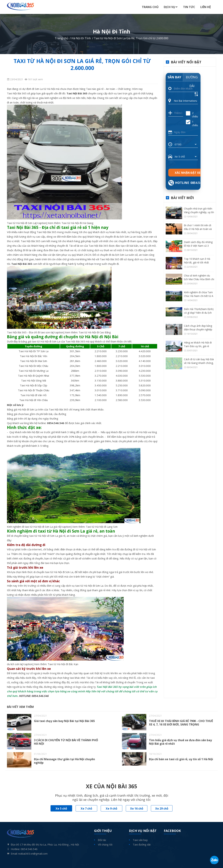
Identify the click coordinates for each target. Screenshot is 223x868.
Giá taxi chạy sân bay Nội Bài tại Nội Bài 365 (64, 721)
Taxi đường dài (142, 844)
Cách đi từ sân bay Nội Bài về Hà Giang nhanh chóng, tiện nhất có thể (199, 363)
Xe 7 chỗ (86, 809)
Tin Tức (189, 7)
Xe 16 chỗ (137, 809)
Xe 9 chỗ (111, 809)
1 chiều (192, 123)
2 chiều (192, 115)
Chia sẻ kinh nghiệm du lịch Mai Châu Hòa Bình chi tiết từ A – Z (199, 279)
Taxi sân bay (140, 840)
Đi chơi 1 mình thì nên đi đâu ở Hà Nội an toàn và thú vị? (198, 229)
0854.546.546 (40, 696)
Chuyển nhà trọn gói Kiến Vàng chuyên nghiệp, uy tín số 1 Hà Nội (199, 212)
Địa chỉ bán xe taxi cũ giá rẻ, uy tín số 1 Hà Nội (181, 759)
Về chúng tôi (105, 844)
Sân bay (174, 77)
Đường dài (192, 78)
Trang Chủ (150, 7)
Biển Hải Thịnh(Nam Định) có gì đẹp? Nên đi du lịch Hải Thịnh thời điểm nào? (199, 313)
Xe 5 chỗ (61, 809)
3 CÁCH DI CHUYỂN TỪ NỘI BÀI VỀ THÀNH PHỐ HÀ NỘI (66, 742)
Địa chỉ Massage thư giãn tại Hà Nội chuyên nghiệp (64, 761)
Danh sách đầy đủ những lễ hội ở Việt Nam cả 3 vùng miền (198, 246)
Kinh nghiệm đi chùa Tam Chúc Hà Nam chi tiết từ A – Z (199, 296)
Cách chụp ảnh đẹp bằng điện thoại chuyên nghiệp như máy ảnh (198, 329)
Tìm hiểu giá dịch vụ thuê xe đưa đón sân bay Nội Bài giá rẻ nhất (180, 742)
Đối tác (102, 840)
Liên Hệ (206, 7)
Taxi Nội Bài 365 (17, 93)
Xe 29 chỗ (162, 809)
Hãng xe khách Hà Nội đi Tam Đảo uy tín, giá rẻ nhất (198, 346)
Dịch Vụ (169, 7)
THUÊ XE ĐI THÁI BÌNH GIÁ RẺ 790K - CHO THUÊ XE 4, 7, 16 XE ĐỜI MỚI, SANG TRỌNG (181, 723)
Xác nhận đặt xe (188, 173)
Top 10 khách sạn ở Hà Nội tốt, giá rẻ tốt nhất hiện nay (197, 262)
